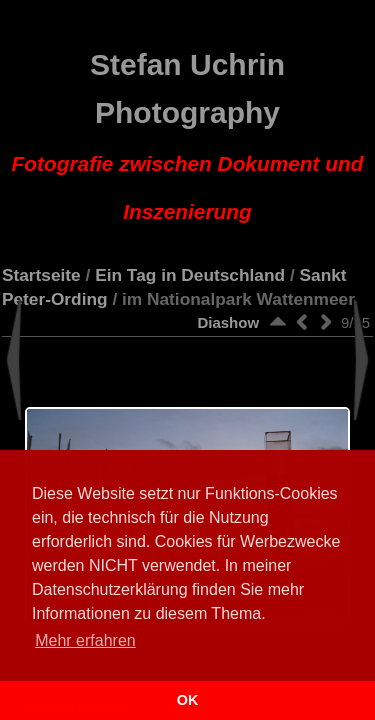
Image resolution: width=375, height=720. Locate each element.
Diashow (228, 322)
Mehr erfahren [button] (85, 640)
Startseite (41, 275)
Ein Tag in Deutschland (190, 275)
